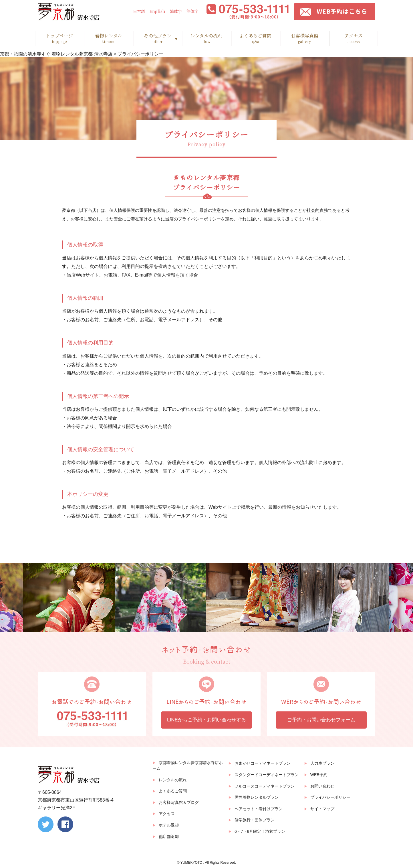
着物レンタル (108, 38)
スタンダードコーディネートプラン (267, 775)
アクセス (354, 38)
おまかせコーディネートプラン (263, 763)
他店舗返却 (169, 837)
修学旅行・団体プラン (255, 820)
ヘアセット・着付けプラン (259, 809)
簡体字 (192, 11)
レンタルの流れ (206, 38)
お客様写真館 (304, 38)
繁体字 (176, 11)
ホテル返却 (169, 825)
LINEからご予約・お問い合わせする (206, 720)
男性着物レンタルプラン (257, 797)
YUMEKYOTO (192, 863)
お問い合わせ (322, 786)
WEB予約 (319, 775)
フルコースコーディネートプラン (265, 786)
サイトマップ (322, 809)
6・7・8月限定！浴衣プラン (260, 831)
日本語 (139, 11)
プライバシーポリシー (330, 797)
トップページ (59, 38)
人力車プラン (322, 763)
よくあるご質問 (256, 38)
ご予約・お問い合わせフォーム (321, 720)
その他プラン (157, 38)
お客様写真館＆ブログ (179, 802)
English (157, 11)
